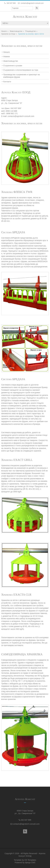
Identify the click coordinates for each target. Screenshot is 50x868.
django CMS (30, 863)
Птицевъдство (30, 31)
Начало (4, 31)
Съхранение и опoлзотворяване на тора (21, 70)
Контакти (7, 82)
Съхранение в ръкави (13, 66)
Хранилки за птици (8, 34)
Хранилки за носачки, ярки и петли (31, 34)
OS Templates (30, 860)
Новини (6, 56)
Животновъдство (16, 31)
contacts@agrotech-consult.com (32, 3)
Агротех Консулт (25, 17)
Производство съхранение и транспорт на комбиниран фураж (21, 76)
